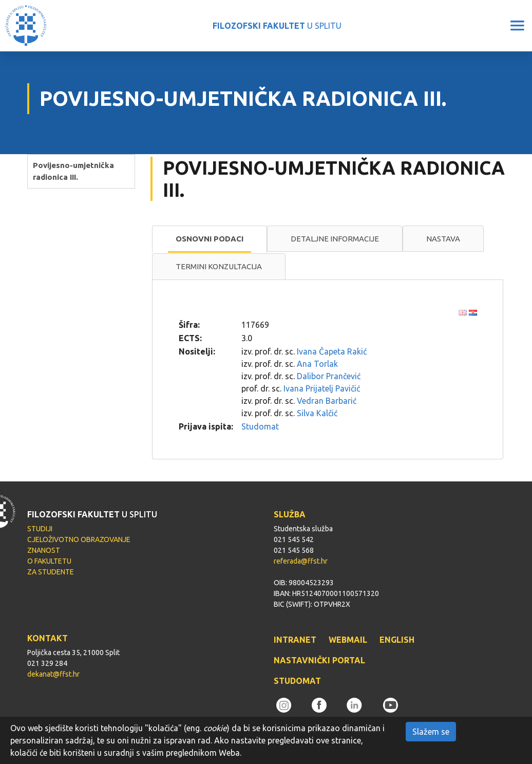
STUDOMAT (297, 681)
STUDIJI (40, 529)
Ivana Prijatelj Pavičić (322, 388)
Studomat (260, 426)
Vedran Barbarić (327, 401)
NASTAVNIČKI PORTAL (319, 660)
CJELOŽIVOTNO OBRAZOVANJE (79, 539)
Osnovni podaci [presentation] (210, 239)
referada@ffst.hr (301, 561)
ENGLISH (397, 640)
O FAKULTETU (49, 561)
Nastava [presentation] (443, 239)
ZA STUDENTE (51, 572)
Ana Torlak (317, 364)
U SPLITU (277, 26)
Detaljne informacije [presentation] (335, 239)
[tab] (210, 239)
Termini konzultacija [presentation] (219, 266)
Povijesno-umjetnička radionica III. (73, 171)
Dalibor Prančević (329, 376)
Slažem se (431, 732)
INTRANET (295, 640)
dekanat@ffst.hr (53, 674)
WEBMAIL (348, 640)
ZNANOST (44, 550)
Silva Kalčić (317, 413)
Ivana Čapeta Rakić (332, 351)
